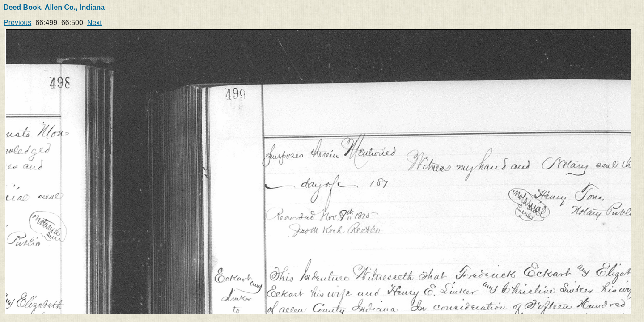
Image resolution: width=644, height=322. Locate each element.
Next (95, 23)
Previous (17, 23)
